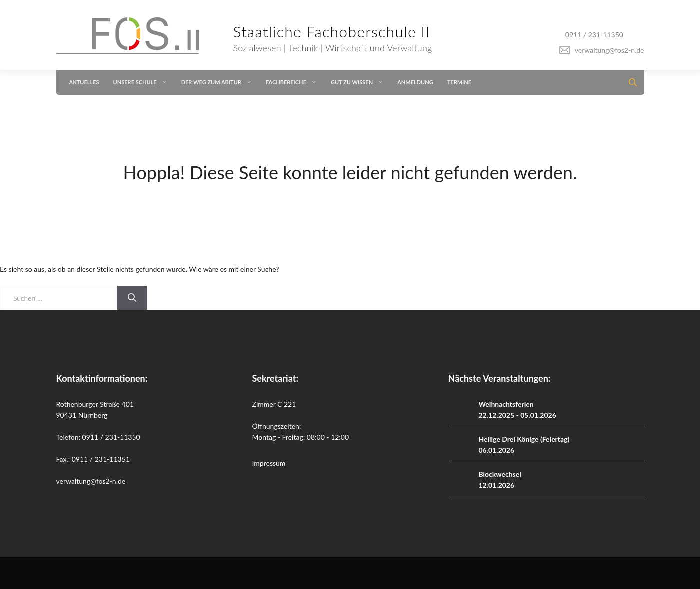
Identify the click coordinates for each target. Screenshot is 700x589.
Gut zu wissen (360, 82)
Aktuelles (84, 82)
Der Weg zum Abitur (220, 82)
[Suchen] (132, 298)
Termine (459, 82)
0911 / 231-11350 (594, 35)
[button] (630, 82)
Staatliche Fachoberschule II (332, 31)
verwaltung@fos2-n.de (609, 50)
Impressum (269, 463)
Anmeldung (415, 82)
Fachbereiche (295, 82)
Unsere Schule (144, 82)
